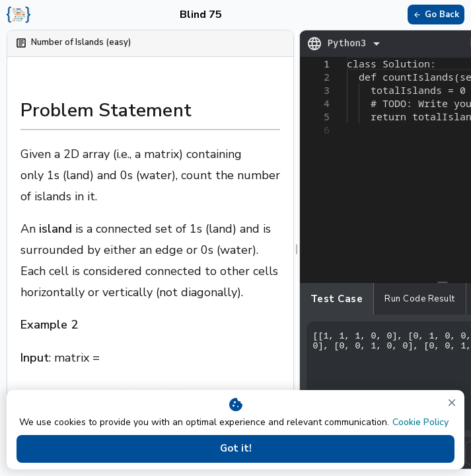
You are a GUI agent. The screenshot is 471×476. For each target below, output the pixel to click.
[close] (452, 403)
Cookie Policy (420, 422)
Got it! (235, 449)
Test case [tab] (337, 299)
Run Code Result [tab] (420, 299)
